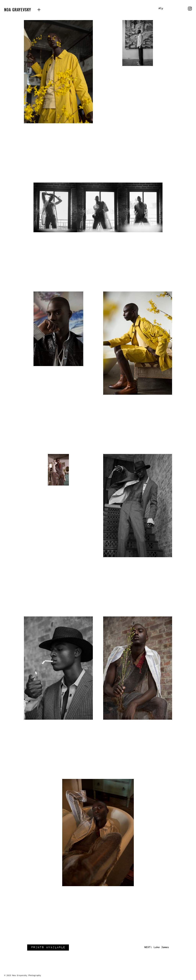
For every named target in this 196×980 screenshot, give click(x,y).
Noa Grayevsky (18, 10)
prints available (49, 948)
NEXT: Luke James (157, 947)
